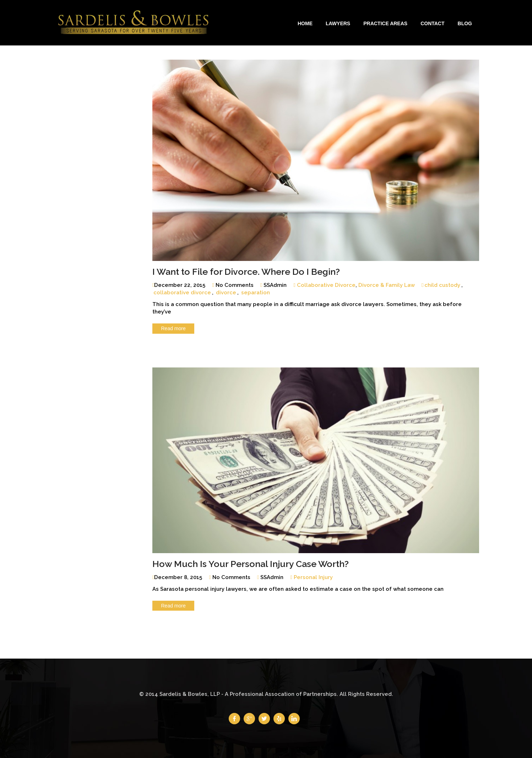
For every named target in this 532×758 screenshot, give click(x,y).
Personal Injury (313, 577)
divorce (226, 293)
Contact (432, 23)
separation (256, 293)
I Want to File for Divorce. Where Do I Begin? (246, 272)
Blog (465, 23)
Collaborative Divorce (326, 285)
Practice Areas (385, 23)
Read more (173, 328)
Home (305, 23)
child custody (442, 285)
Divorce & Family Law (387, 285)
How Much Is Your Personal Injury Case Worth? (251, 564)
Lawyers (338, 23)
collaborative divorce (182, 293)
